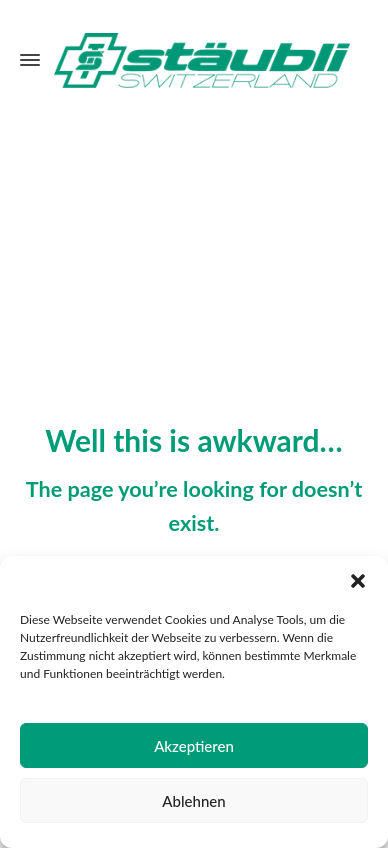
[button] (358, 581)
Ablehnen (193, 801)
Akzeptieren (194, 746)
